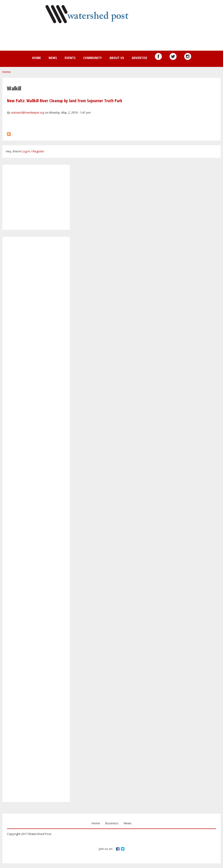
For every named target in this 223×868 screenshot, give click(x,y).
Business (112, 823)
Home (37, 58)
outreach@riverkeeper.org (28, 112)
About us (117, 58)
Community (93, 58)
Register (38, 151)
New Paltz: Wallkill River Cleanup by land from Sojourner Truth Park (65, 101)
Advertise (140, 58)
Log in (26, 151)
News (53, 58)
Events (70, 58)
